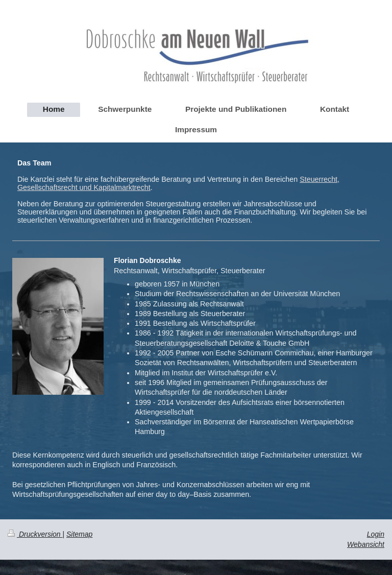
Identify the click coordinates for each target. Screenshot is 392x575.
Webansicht (366, 544)
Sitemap (79, 534)
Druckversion (35, 534)
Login (376, 534)
